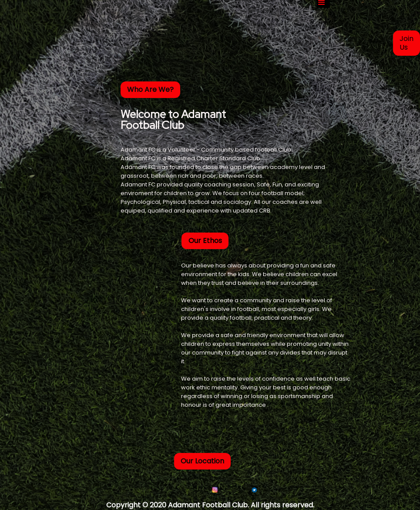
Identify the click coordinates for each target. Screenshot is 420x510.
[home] (109, 4)
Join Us (407, 43)
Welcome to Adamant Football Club (173, 119)
